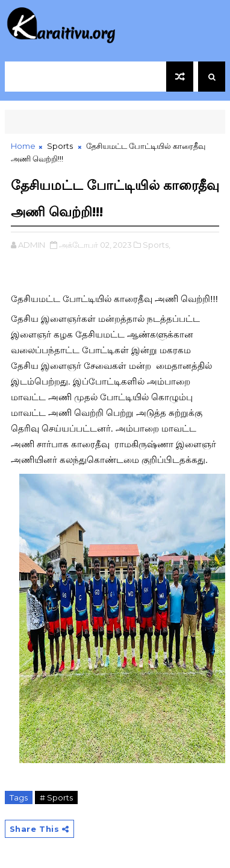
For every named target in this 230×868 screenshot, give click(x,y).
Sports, (157, 245)
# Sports (56, 797)
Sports (60, 146)
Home (23, 146)
